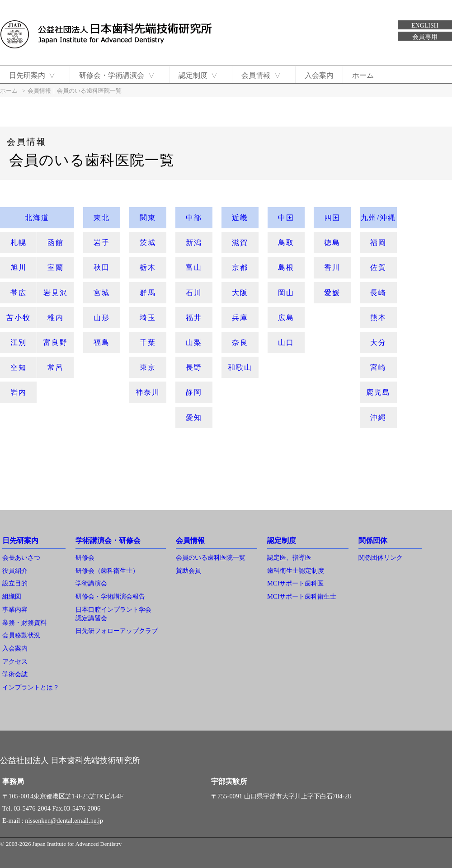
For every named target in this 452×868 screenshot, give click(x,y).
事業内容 (15, 609)
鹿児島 (378, 392)
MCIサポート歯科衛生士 (302, 596)
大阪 (240, 293)
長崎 (378, 293)
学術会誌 (15, 674)
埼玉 (148, 318)
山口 (286, 342)
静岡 (194, 392)
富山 (194, 267)
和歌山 (240, 367)
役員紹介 (15, 571)
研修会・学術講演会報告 (110, 596)
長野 (194, 367)
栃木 (148, 267)
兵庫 (240, 318)
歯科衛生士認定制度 (296, 571)
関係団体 (373, 540)
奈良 (240, 342)
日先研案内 (33, 75)
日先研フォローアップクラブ (117, 631)
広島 (286, 318)
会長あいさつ (21, 557)
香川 (332, 267)
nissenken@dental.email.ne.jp (64, 821)
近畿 (240, 218)
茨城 (148, 243)
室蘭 (56, 267)
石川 (194, 293)
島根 (286, 267)
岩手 (102, 243)
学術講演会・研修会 (108, 540)
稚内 (56, 318)
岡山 (286, 293)
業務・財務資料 (24, 623)
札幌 (19, 243)
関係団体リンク (381, 557)
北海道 (37, 218)
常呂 (56, 367)
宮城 (102, 293)
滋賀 (240, 243)
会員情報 (266, 75)
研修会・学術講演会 (119, 75)
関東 (148, 218)
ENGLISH (425, 26)
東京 (148, 367)
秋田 (102, 267)
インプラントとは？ (31, 687)
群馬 (148, 293)
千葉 (148, 342)
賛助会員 (188, 571)
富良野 (56, 342)
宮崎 (378, 367)
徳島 (332, 243)
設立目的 (15, 583)
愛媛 (332, 293)
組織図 (12, 596)
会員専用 (425, 37)
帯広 (19, 293)
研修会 (85, 557)
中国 (286, 218)
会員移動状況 (21, 635)
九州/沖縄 (378, 218)
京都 (240, 267)
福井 (194, 318)
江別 (19, 342)
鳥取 (286, 243)
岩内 (19, 392)
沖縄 (378, 417)
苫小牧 (19, 318)
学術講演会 (91, 583)
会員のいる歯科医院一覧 (211, 557)
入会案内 (324, 75)
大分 (378, 342)
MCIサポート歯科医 (295, 583)
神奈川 (148, 392)
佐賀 (378, 267)
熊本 (378, 318)
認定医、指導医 (289, 557)
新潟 (194, 243)
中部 (194, 218)
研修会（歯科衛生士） (107, 571)
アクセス (15, 661)
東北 (102, 218)
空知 (19, 367)
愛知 (194, 417)
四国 (332, 218)
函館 (56, 243)
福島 (102, 342)
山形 (102, 318)
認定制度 (201, 75)
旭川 (19, 267)
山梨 (194, 342)
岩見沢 (56, 293)
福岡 (378, 243)
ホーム (368, 75)
